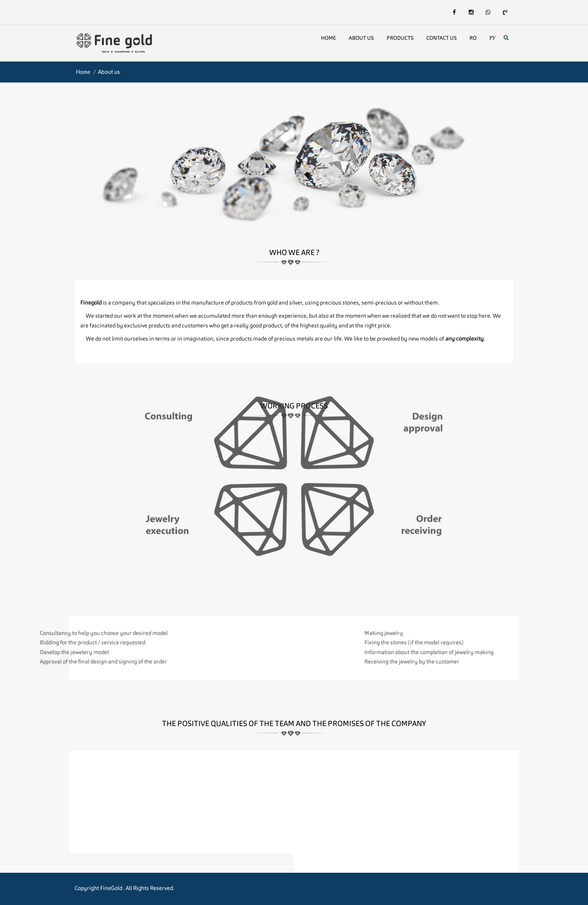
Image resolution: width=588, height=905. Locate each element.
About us (361, 38)
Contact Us (442, 38)
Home (328, 38)
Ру (493, 38)
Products (400, 38)
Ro (473, 38)
